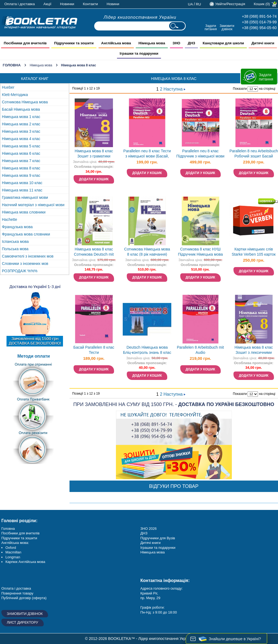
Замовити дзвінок (227, 27)
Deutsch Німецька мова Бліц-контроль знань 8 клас (147, 350)
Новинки (67, 4)
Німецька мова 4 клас (21, 139)
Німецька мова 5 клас (21, 146)
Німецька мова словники (24, 212)
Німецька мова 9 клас (21, 175)
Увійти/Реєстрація (230, 4)
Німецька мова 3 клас (21, 131)
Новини (113, 4)
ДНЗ (144, 533)
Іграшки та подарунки (158, 548)
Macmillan (13, 552)
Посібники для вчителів (20, 533)
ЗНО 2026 (149, 529)
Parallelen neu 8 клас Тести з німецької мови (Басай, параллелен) (147, 154)
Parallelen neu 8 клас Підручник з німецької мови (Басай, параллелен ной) (200, 154)
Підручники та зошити (19, 538)
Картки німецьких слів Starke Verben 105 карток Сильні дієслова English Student (254, 252)
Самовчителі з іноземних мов (28, 256)
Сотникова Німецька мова (25, 102)
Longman (13, 557)
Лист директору (23, 622)
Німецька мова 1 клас (21, 117)
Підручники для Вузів (158, 538)
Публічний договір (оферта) (24, 598)
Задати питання (211, 27)
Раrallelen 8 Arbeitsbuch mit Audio (200, 350)
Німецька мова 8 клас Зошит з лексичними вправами (254, 350)
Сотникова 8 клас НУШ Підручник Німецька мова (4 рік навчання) (200, 252)
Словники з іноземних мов (25, 264)
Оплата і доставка (20, 4)
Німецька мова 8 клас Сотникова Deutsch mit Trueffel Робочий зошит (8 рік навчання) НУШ (94, 252)
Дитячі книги (150, 543)
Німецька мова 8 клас (21, 168)
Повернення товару (17, 593)
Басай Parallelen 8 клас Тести (94, 350)
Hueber (8, 87)
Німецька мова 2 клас (21, 124)
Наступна (174, 89)
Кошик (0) (262, 4)
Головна (12, 65)
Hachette (10, 219)
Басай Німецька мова (21, 109)
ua (190, 4)
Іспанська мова (15, 242)
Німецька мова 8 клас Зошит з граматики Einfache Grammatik (94, 154)
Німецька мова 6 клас (21, 153)
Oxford (11, 548)
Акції (47, 4)
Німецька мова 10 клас (22, 183)
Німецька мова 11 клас (22, 190)
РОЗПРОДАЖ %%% (20, 271)
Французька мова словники (26, 234)
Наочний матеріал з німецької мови (33, 205)
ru (198, 4)
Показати (240, 89)
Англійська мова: (15, 543)
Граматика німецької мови (25, 197)
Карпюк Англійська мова (25, 562)
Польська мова (15, 249)
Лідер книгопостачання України (140, 17)
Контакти (90, 4)
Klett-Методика (15, 95)
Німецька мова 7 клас (21, 161)
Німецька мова (41, 65)
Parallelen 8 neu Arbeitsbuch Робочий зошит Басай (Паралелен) (254, 154)
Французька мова (17, 227)
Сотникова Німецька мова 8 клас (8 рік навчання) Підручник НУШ (147, 252)
